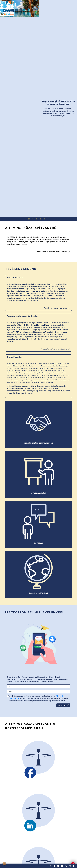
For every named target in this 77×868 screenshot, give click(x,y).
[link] (70, 866)
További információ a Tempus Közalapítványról (53, 252)
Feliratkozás (63, 705)
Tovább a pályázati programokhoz (57, 308)
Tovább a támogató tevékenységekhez (55, 349)
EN (62, 867)
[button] (66, 866)
